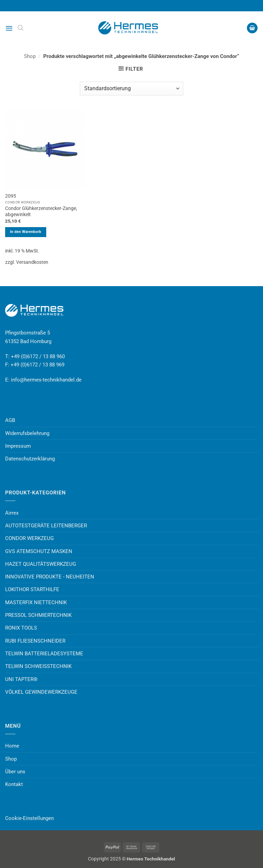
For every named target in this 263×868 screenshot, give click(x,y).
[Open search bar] (21, 28)
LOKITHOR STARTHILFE (32, 589)
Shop (30, 56)
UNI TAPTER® (21, 679)
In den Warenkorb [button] (26, 232)
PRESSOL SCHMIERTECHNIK (38, 615)
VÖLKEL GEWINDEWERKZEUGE (41, 692)
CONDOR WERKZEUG (29, 538)
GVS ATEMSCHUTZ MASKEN (39, 551)
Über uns (15, 772)
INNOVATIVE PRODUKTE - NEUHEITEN (50, 577)
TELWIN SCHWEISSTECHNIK (38, 666)
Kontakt (14, 784)
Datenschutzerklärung (30, 459)
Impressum (18, 446)
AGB (10, 420)
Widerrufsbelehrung (27, 433)
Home (12, 746)
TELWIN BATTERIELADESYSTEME (44, 654)
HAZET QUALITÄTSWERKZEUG (41, 564)
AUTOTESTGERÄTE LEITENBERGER (46, 526)
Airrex (12, 513)
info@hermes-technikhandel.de (46, 380)
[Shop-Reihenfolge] (131, 89)
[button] (9, 28)
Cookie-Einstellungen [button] (29, 818)
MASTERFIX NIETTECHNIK (36, 602)
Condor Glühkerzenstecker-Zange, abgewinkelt (41, 211)
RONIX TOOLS (21, 628)
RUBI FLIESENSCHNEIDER (35, 641)
